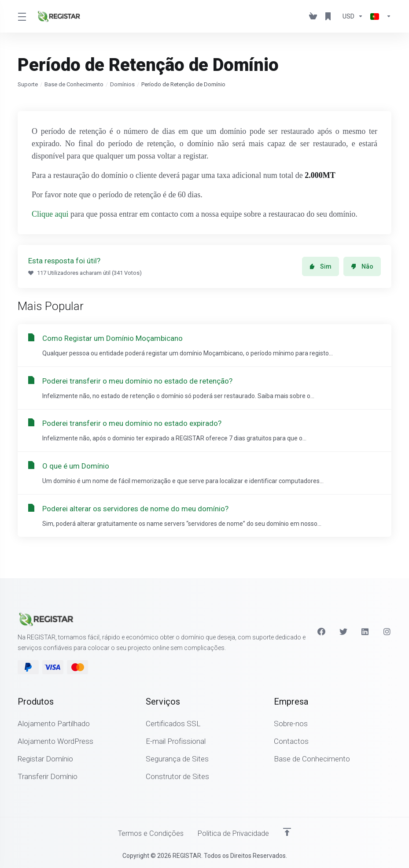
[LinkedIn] (365, 631)
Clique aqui (50, 214)
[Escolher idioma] (379, 16)
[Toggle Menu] (22, 16)
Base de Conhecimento (74, 84)
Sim (321, 266)
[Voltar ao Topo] (289, 831)
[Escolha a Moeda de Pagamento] (353, 16)
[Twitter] (343, 631)
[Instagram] (387, 631)
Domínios (122, 84)
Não (362, 266)
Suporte (28, 84)
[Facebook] (321, 631)
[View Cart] (313, 16)
